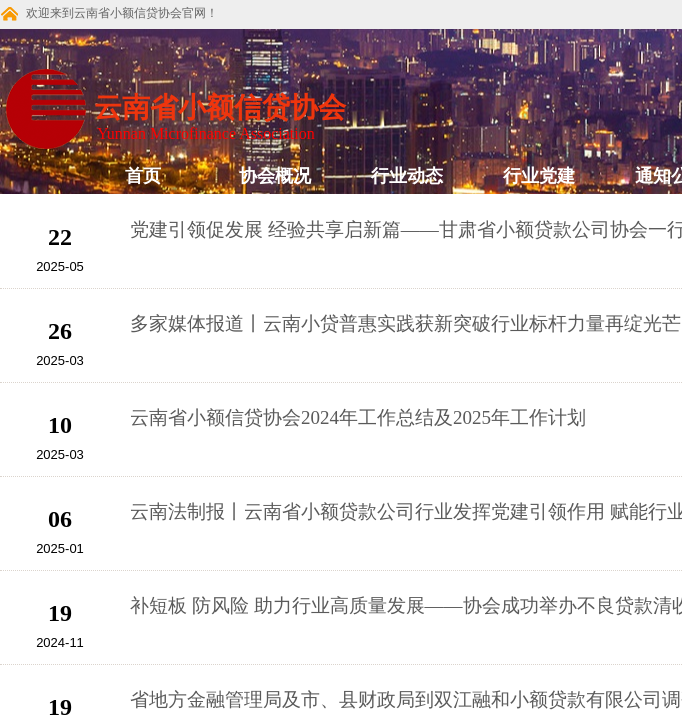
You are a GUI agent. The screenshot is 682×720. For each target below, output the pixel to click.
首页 (143, 176)
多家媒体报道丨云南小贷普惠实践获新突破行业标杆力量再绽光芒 (405, 323)
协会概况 (275, 176)
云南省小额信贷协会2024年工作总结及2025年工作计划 (358, 417)
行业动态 (407, 176)
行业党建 (539, 176)
